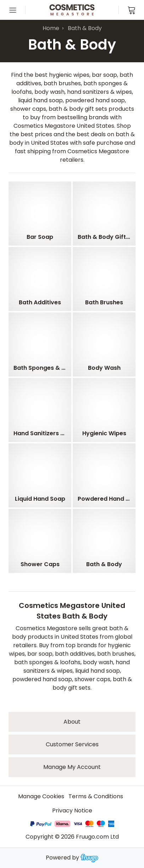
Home (51, 28)
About (72, 722)
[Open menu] (13, 10)
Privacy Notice (72, 810)
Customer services (72, 744)
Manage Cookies (41, 796)
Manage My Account (72, 767)
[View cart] (131, 10)
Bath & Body (85, 28)
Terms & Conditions (96, 796)
